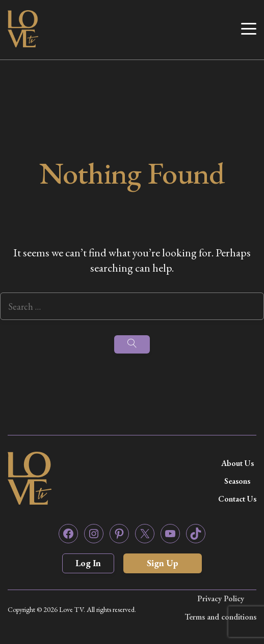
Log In (88, 563)
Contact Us (237, 499)
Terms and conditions (220, 617)
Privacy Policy (221, 598)
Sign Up (163, 563)
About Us (237, 463)
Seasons (237, 481)
